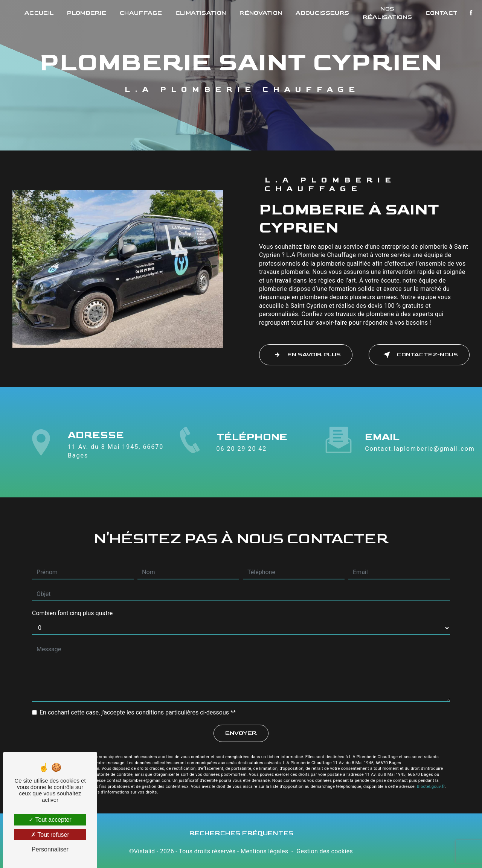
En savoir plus (306, 355)
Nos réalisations (387, 13)
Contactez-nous (419, 355)
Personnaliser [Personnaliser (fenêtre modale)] (50, 849)
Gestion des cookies (325, 851)
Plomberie (87, 13)
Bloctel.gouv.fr (431, 784)
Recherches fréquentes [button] (241, 833)
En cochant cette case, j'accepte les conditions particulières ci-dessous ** (138, 710)
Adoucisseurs (322, 13)
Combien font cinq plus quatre (72, 611)
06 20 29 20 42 (242, 451)
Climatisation (201, 13)
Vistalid (145, 851)
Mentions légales (264, 851)
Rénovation (261, 13)
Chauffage (141, 13)
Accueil (39, 13)
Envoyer (241, 731)
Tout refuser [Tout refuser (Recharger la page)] (50, 835)
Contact (442, 13)
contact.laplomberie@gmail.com (420, 446)
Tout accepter (50, 820)
